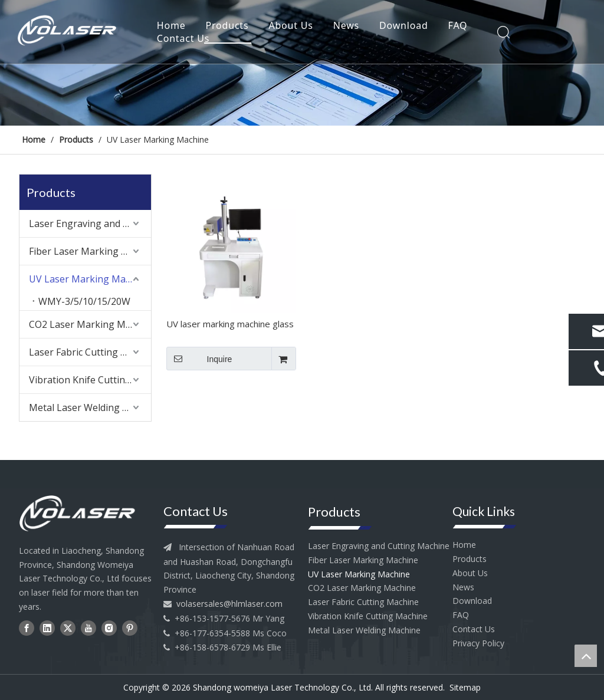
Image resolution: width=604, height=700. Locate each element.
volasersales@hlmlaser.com (229, 604)
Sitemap (465, 687)
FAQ (460, 26)
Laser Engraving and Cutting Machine (90, 224)
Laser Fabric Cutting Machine (90, 352)
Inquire (199, 359)
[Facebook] (27, 628)
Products (230, 26)
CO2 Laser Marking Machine (90, 324)
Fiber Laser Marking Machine (90, 251)
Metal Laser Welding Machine (90, 407)
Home (174, 26)
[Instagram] (109, 628)
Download (406, 26)
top (586, 656)
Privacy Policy (478, 643)
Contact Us (186, 39)
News (349, 26)
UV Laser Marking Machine (89, 279)
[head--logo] (85, 513)
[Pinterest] (130, 628)
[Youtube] (88, 628)
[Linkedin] (47, 628)
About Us (293, 26)
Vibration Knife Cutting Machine (90, 380)
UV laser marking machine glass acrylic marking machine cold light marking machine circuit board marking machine (230, 325)
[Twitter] (68, 628)
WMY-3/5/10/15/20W (84, 301)
